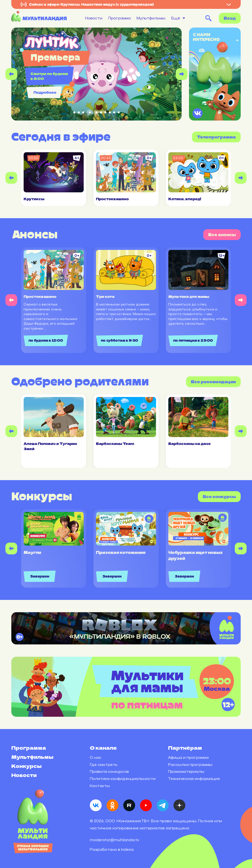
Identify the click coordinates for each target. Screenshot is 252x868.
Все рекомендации (213, 382)
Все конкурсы (219, 496)
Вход (230, 18)
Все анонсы (222, 235)
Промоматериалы (186, 771)
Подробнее (45, 92)
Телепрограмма (216, 137)
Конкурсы (26, 766)
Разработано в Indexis (112, 849)
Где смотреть (104, 765)
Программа (119, 18)
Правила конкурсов (109, 771)
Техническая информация (194, 779)
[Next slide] (182, 74)
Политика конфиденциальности (123, 779)
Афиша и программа (188, 757)
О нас (96, 757)
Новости (94, 18)
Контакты (100, 786)
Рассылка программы (190, 765)
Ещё (176, 18)
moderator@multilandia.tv (115, 840)
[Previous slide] (11, 74)
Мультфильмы (151, 18)
